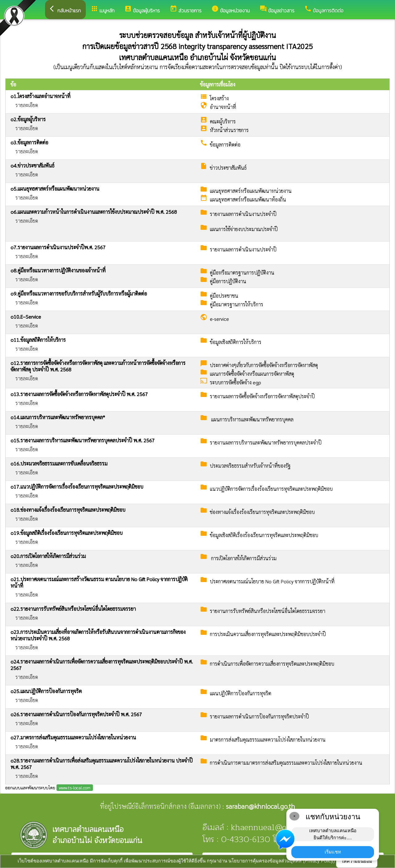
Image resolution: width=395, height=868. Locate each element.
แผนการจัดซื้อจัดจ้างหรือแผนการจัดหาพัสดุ (252, 374)
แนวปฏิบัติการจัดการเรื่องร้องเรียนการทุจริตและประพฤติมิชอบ (271, 489)
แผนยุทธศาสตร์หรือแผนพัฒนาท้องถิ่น (248, 199)
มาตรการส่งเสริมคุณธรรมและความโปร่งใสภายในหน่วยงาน (268, 740)
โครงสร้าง (219, 98)
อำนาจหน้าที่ (223, 107)
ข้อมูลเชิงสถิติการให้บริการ (236, 342)
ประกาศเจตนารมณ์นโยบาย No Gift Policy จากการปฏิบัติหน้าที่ (272, 581)
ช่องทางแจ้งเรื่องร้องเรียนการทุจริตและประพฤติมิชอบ (262, 512)
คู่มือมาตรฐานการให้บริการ (237, 304)
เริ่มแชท (333, 852)
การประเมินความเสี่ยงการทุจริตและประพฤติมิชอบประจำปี (268, 634)
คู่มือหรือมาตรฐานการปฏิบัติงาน (242, 273)
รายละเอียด (27, 105)
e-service (219, 319)
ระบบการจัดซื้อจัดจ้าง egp (235, 382)
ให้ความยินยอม (357, 861)
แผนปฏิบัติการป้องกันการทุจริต (241, 693)
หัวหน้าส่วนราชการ (229, 130)
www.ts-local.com (75, 787)
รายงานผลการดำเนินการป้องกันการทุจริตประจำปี (259, 716)
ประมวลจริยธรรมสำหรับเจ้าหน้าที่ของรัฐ (250, 466)
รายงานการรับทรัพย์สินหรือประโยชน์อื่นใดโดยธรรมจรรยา (268, 611)
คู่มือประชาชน (224, 296)
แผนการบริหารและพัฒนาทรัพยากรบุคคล (252, 419)
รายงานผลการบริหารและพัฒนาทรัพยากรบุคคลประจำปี (266, 442)
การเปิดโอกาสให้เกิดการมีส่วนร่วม (243, 558)
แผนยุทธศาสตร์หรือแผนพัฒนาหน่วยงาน (251, 191)
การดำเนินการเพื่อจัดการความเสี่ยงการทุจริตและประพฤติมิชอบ (272, 664)
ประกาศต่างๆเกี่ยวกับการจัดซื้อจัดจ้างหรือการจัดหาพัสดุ (264, 365)
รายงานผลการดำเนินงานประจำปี (243, 214)
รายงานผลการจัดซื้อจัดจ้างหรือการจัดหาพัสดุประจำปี (262, 396)
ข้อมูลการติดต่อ (225, 145)
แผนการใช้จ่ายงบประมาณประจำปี (244, 229)
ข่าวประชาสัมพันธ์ (228, 168)
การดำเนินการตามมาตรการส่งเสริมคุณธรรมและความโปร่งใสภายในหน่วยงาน (286, 763)
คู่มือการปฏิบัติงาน (228, 281)
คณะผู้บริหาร (223, 121)
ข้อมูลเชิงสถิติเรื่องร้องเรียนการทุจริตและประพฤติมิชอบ (264, 535)
